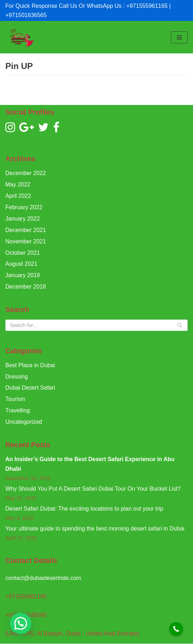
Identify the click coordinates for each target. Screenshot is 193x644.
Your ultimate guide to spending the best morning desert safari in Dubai (95, 529)
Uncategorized (24, 422)
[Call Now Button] (176, 629)
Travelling (18, 410)
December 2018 (26, 287)
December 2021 (26, 230)
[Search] (96, 325)
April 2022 (18, 196)
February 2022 (24, 207)
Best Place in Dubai (30, 365)
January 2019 (23, 275)
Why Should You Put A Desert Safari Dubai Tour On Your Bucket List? (93, 489)
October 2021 (23, 253)
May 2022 (18, 184)
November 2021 (26, 241)
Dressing (17, 377)
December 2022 (26, 173)
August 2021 (21, 264)
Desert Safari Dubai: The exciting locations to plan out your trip (84, 509)
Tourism (15, 399)
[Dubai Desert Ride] (21, 37)
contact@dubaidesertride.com (43, 578)
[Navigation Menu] (179, 37)
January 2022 (23, 219)
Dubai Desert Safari (30, 388)
